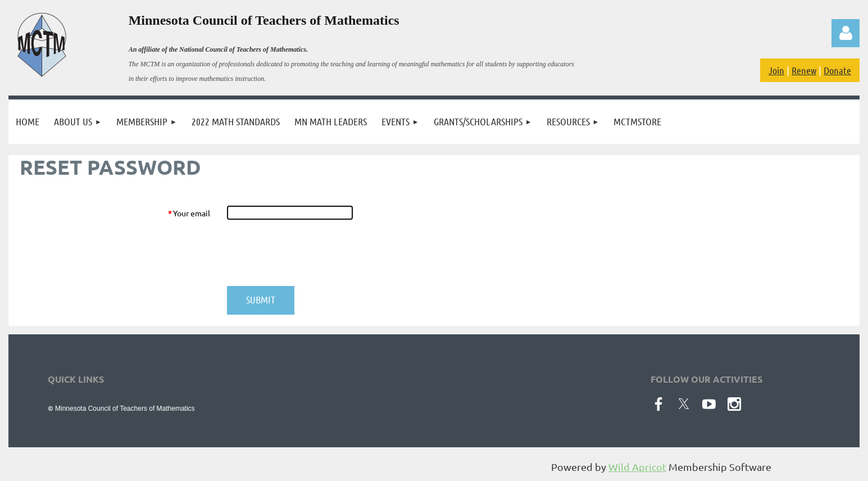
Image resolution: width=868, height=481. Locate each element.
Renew (804, 70)
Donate (837, 70)
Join (776, 70)
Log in (846, 33)
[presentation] (312, 253)
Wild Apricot (637, 467)
